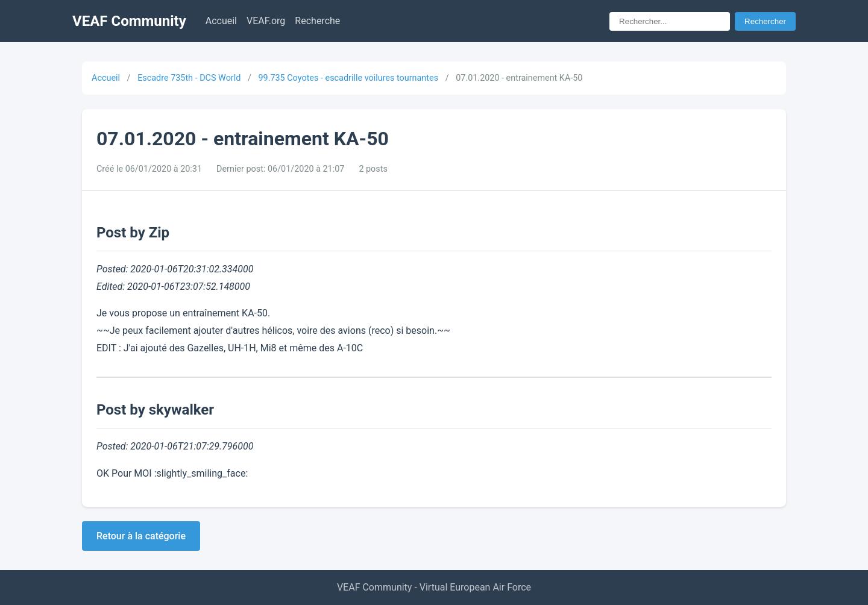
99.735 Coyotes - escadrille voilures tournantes (348, 78)
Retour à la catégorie (141, 536)
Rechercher (765, 21)
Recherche (317, 21)
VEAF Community (129, 21)
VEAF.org (266, 21)
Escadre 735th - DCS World (189, 78)
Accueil (221, 21)
